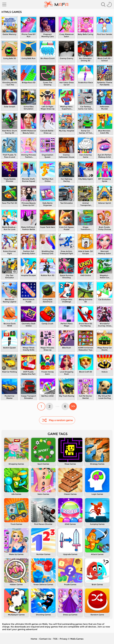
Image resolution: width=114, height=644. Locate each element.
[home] (56, 4)
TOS (55, 639)
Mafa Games (77, 639)
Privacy (64, 639)
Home (34, 639)
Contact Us (45, 639)
